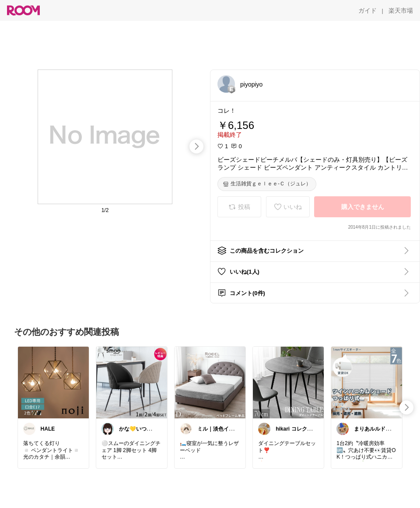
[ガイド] (367, 10)
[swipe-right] (196, 146)
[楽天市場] (401, 10)
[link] (53, 382)
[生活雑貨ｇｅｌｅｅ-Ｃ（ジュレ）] (267, 184)
